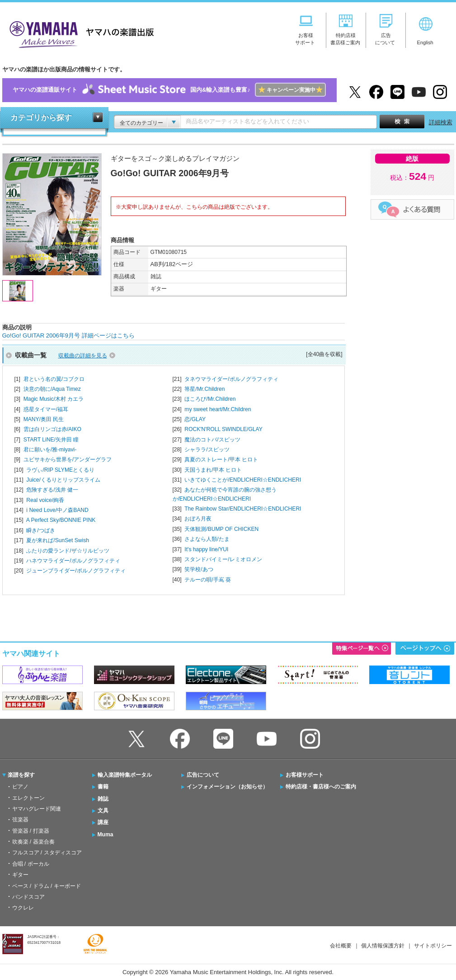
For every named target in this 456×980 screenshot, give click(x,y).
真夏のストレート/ (221, 460)
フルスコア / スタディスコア (47, 853)
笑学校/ (199, 569)
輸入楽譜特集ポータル (125, 775)
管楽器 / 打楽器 (31, 831)
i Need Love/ (57, 510)
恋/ (195, 419)
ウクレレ (23, 908)
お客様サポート (305, 775)
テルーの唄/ (208, 580)
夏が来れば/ (58, 540)
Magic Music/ (54, 399)
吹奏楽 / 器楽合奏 (33, 842)
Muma (106, 835)
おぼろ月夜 (198, 519)
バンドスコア (28, 897)
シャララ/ (207, 450)
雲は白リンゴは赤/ (52, 429)
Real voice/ (45, 500)
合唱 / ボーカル (31, 864)
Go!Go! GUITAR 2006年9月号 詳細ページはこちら (68, 335)
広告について (203, 775)
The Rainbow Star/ (243, 509)
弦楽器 (20, 820)
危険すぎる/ (52, 490)
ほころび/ (210, 399)
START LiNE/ (51, 440)
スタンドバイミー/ (223, 559)
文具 (103, 811)
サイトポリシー (433, 946)
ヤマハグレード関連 (37, 809)
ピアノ (20, 787)
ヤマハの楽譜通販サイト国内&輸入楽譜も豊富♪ (169, 90)
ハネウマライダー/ (73, 561)
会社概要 (341, 946)
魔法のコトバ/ (212, 440)
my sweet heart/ (218, 409)
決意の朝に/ (52, 389)
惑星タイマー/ (46, 409)
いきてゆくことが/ (243, 480)
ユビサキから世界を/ (68, 460)
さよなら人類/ (207, 539)
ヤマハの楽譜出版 (79, 33)
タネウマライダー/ (231, 379)
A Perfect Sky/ (61, 520)
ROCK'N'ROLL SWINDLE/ (223, 429)
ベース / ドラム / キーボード (47, 886)
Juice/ (63, 480)
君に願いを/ (50, 450)
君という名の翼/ (54, 379)
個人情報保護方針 (383, 946)
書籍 (103, 787)
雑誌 (103, 799)
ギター (20, 875)
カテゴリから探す (41, 118)
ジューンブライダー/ (76, 571)
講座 (103, 822)
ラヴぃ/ (60, 470)
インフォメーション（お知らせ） (227, 787)
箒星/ (204, 389)
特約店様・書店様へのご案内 (321, 787)
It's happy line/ (206, 549)
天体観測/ (221, 529)
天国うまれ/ (213, 470)
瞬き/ (40, 530)
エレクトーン (28, 798)
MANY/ (44, 419)
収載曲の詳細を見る (83, 356)
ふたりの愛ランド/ (68, 551)
